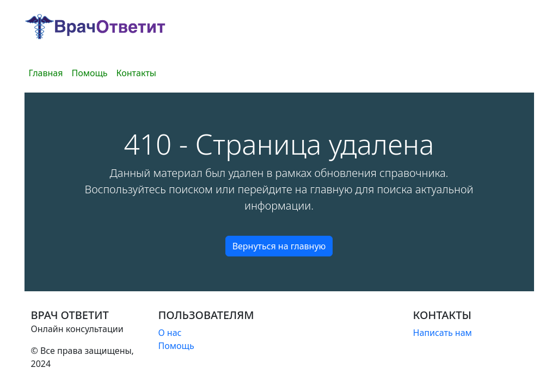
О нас (170, 333)
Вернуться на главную (279, 246)
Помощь (89, 73)
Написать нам (443, 333)
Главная (46, 73)
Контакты (136, 73)
